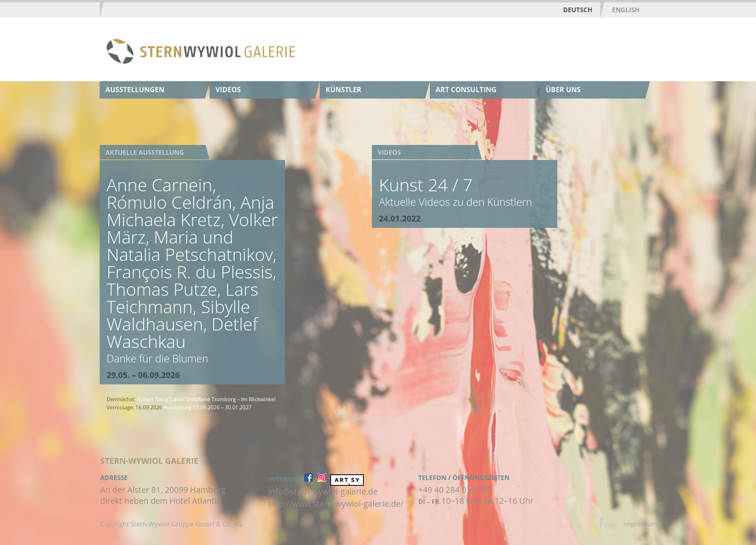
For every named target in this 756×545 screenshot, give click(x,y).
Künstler (344, 90)
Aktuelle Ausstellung (145, 152)
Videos (228, 90)
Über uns (563, 90)
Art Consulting (466, 90)
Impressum (640, 524)
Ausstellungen (135, 90)
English (625, 10)
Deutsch (578, 10)
